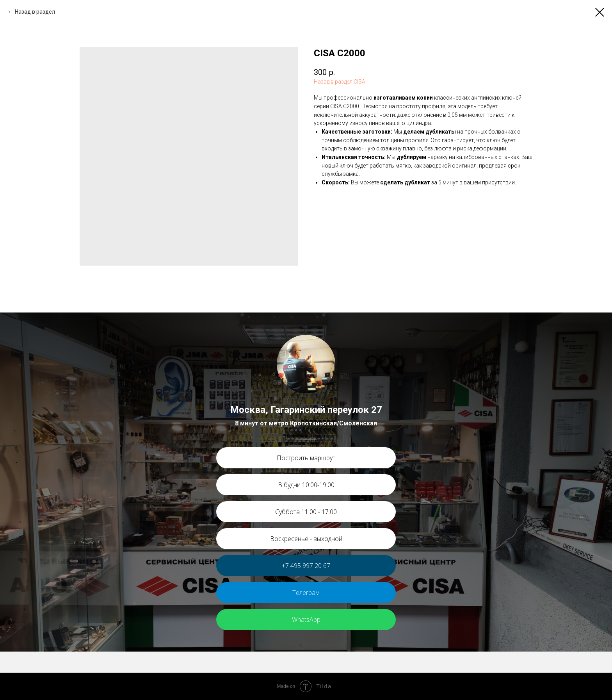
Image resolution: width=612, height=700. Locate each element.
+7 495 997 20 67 (306, 566)
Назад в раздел (35, 12)
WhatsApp (306, 620)
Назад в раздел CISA (340, 82)
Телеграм (306, 593)
